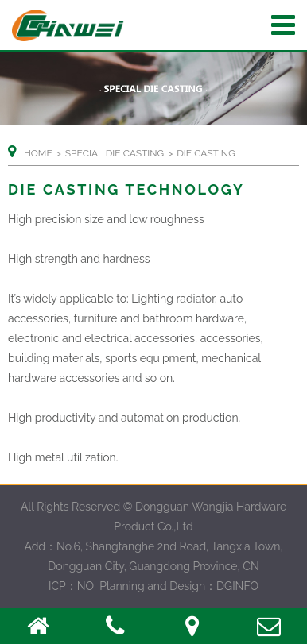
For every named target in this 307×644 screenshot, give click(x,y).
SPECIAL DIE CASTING (115, 153)
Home (38, 153)
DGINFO (237, 586)
